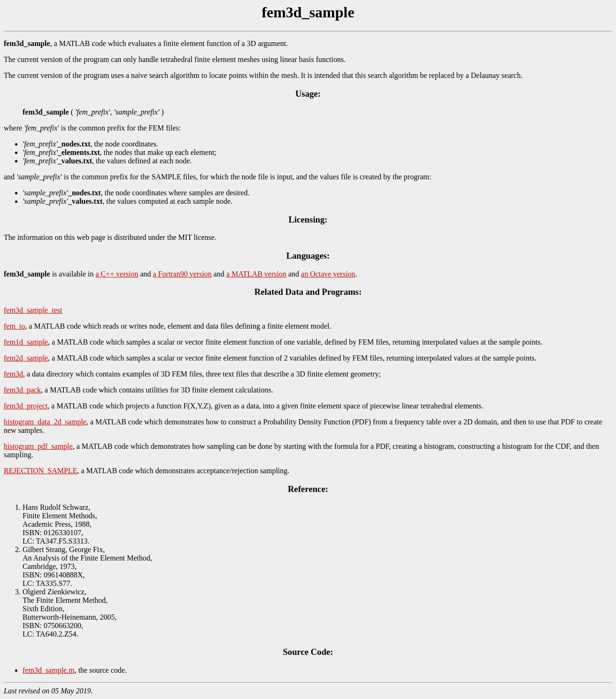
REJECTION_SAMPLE (40, 471)
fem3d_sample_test (33, 310)
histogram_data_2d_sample (45, 422)
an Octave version (328, 274)
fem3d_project (26, 406)
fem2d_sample (26, 358)
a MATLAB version (256, 274)
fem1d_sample (26, 342)
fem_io (14, 326)
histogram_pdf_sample (38, 446)
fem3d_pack (22, 390)
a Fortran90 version (182, 274)
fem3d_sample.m (49, 670)
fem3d (13, 374)
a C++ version (117, 274)
